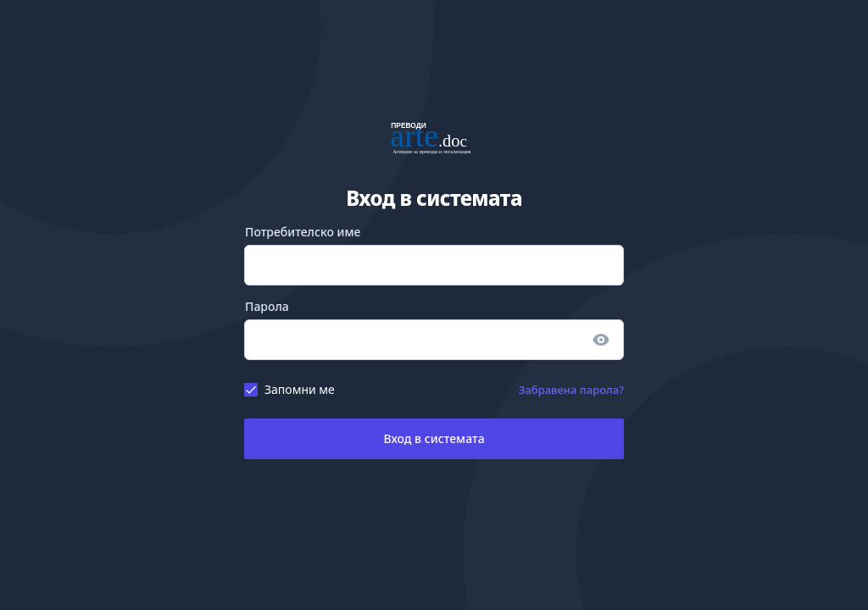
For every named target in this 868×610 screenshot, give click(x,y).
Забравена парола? (571, 390)
